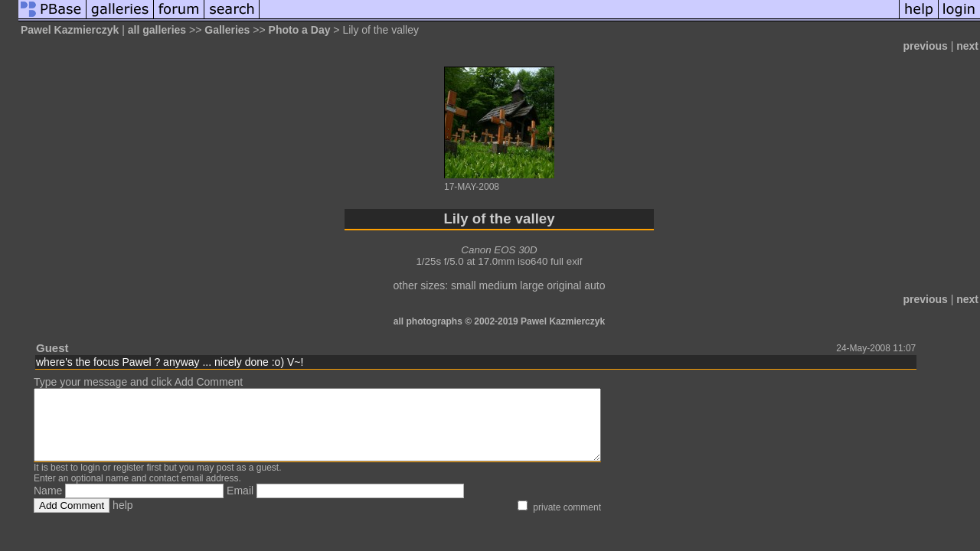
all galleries (157, 30)
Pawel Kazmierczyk (70, 30)
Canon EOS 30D (499, 250)
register (129, 481)
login (90, 481)
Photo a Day (300, 30)
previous (925, 46)
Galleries (227, 30)
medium (498, 285)
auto (595, 285)
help (122, 519)
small (464, 285)
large (532, 285)
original (564, 285)
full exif (566, 261)
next (967, 46)
